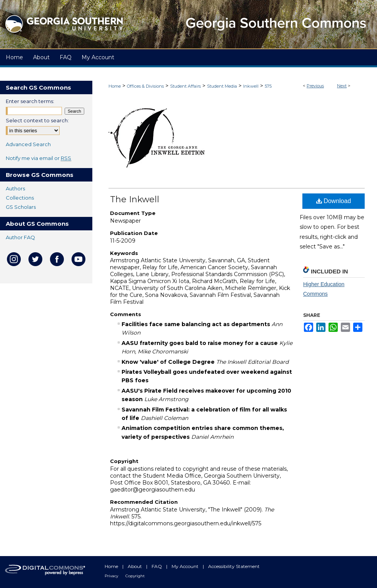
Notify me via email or (38, 158)
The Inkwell (135, 199)
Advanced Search (28, 144)
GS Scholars (21, 207)
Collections (20, 198)
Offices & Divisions (145, 86)
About (135, 566)
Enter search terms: (30, 101)
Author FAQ (20, 237)
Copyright (135, 576)
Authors (15, 188)
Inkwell (251, 86)
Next (342, 86)
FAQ (157, 566)
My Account (186, 566)
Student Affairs (185, 86)
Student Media (222, 86)
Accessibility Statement (234, 566)
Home (115, 86)
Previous (315, 86)
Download (334, 201)
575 (268, 86)
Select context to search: (37, 120)
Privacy (112, 576)
